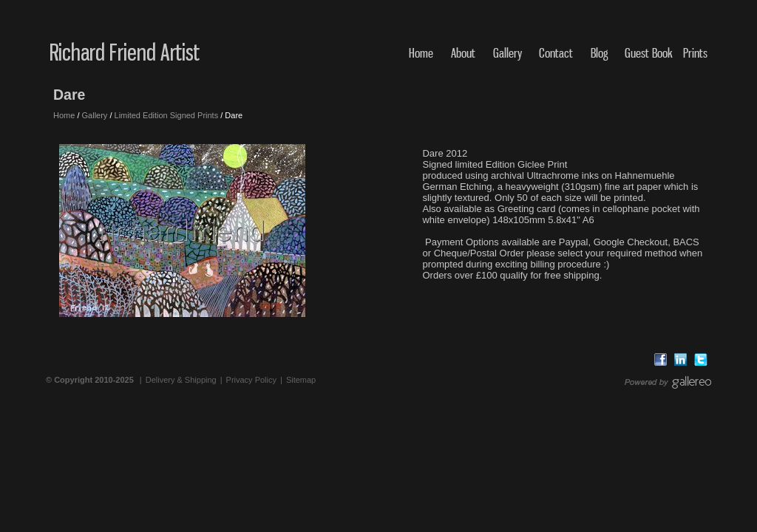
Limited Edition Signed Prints (167, 115)
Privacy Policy (251, 380)
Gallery (508, 53)
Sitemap (301, 380)
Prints (695, 53)
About (463, 53)
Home (421, 53)
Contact (556, 53)
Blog (599, 53)
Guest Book (649, 53)
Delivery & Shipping (181, 380)
